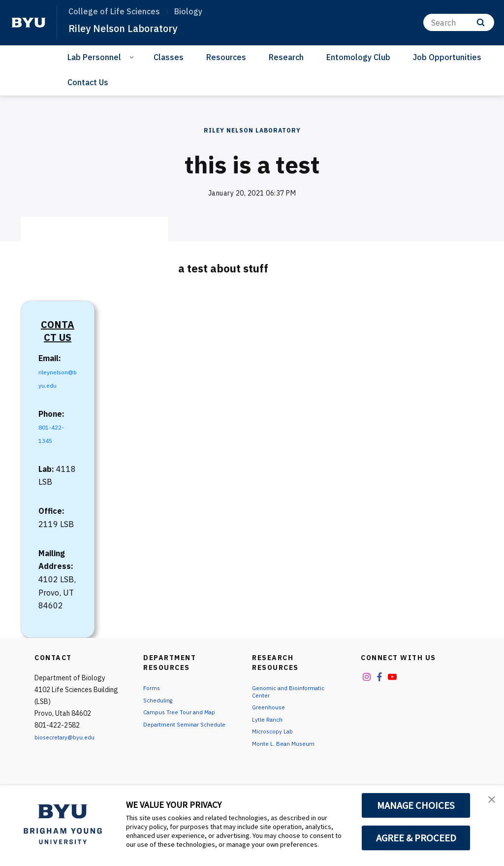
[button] (488, 803)
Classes (169, 57)
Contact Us (88, 82)
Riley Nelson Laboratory (134, 28)
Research (286, 57)
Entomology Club (358, 57)
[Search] (459, 22)
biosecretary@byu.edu (69, 750)
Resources (226, 57)
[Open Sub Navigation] (133, 57)
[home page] (29, 23)
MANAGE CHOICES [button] (416, 805)
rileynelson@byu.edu (56, 384)
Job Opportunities (447, 57)
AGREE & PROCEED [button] (416, 838)
